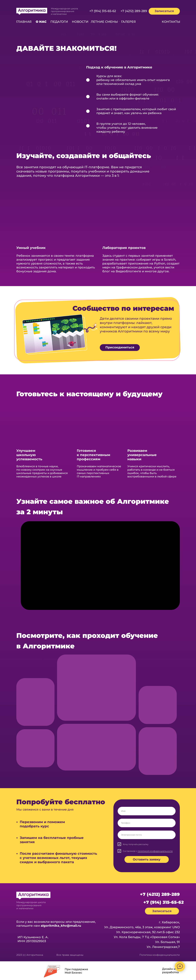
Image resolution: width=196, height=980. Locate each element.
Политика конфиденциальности (160, 955)
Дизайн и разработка (170, 971)
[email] (147, 835)
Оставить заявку (147, 859)
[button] (164, 11)
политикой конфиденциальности (155, 851)
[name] (147, 811)
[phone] (147, 823)
